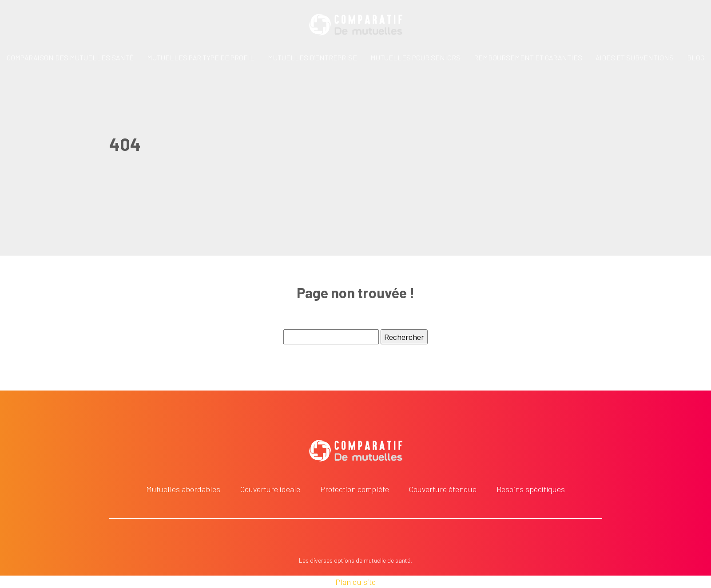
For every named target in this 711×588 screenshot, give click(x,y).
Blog (696, 57)
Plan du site (355, 582)
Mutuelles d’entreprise (312, 57)
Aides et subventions (635, 57)
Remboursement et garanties (528, 57)
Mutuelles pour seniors (415, 57)
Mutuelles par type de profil (201, 57)
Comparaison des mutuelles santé (70, 57)
